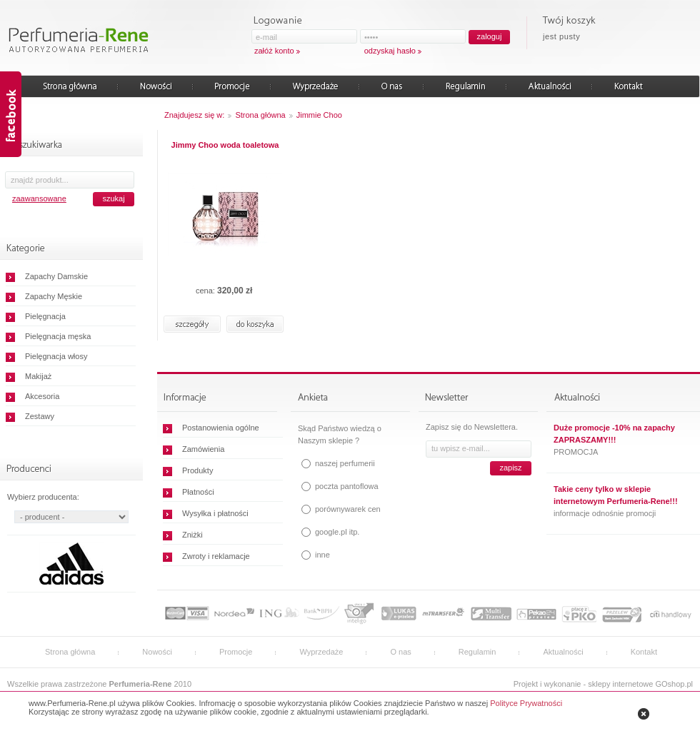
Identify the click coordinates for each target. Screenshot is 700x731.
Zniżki (192, 535)
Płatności (198, 492)
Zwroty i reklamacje (216, 556)
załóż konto (274, 51)
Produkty (197, 470)
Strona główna (260, 115)
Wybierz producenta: (43, 497)
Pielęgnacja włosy (56, 356)
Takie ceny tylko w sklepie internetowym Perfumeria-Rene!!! (616, 495)
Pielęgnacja (45, 316)
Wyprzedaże (321, 652)
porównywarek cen (348, 509)
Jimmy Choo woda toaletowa (225, 145)
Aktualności (563, 652)
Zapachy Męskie (54, 296)
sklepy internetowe (620, 684)
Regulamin (477, 652)
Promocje (236, 652)
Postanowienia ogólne (221, 428)
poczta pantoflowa (347, 486)
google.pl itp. (337, 532)
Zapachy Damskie (56, 276)
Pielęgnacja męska (58, 336)
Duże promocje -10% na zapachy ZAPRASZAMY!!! (614, 434)
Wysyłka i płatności (215, 513)
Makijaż (38, 376)
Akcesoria (42, 396)
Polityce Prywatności (526, 703)
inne (322, 555)
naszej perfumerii (345, 463)
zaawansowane (39, 198)
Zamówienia (203, 449)
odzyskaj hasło (390, 51)
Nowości (157, 652)
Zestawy (40, 416)
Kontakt (644, 652)
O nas (400, 652)
